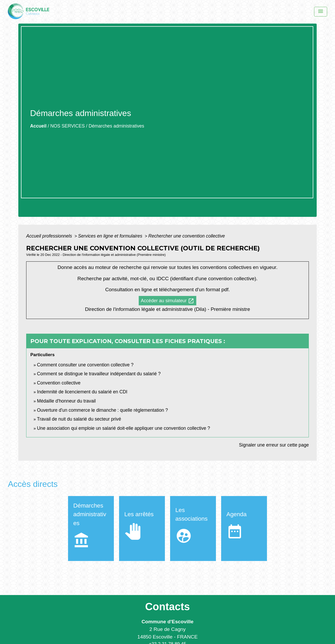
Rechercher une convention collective (187, 236)
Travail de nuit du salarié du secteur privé (79, 419)
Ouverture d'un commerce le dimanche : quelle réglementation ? (102, 410)
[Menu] (321, 12)
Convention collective (59, 383)
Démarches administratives (116, 126)
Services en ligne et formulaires (111, 236)
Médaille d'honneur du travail (66, 401)
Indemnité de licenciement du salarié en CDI (82, 392)
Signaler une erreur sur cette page (274, 445)
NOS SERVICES (68, 126)
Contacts (167, 607)
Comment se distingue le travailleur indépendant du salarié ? (99, 374)
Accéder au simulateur (167, 301)
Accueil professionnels (50, 236)
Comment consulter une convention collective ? (85, 365)
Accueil (38, 126)
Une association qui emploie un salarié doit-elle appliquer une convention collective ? (123, 428)
